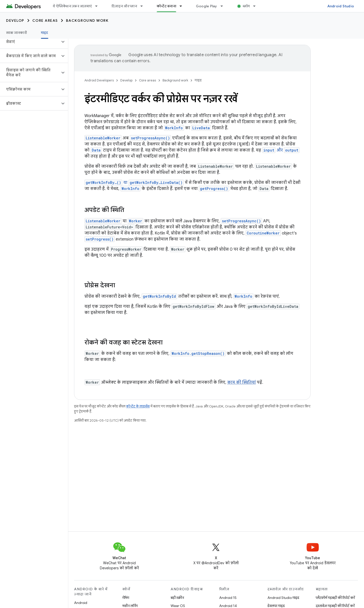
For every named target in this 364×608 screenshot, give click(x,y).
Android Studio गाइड (283, 598)
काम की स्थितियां (242, 382)
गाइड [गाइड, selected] (45, 33)
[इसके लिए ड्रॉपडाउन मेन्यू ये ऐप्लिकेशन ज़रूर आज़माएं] (99, 6)
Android (81, 603)
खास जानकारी (16, 33)
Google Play (207, 6)
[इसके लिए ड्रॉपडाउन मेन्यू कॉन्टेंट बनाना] (183, 6)
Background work (87, 20)
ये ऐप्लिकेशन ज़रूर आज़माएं (72, 6)
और (281, 150)
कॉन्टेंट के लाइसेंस (138, 406)
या (134, 183)
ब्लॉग (246, 6)
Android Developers (99, 80)
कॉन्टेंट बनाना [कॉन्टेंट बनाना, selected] (166, 6)
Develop (15, 20)
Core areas (45, 20)
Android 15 (228, 598)
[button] (30, 42)
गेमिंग (126, 598)
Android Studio (341, 6)
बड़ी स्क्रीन (177, 598)
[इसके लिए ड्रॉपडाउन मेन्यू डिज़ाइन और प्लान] (144, 6)
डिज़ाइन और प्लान (124, 6)
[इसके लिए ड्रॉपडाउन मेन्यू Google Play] (224, 6)
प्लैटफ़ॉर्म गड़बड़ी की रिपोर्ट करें (335, 598)
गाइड (198, 80)
